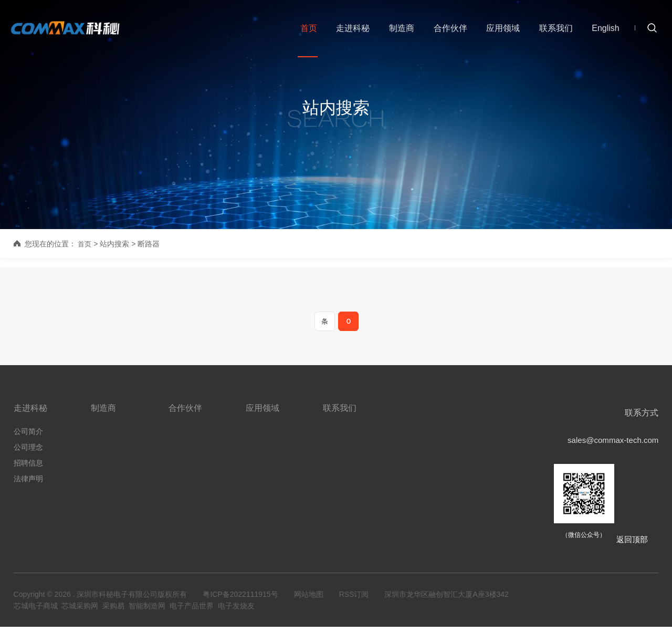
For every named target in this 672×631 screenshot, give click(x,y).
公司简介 (28, 435)
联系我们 (552, 31)
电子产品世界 (192, 610)
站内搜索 (336, 108)
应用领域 (500, 31)
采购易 (113, 610)
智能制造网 (147, 610)
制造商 (399, 31)
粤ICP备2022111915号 (240, 598)
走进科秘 (351, 31)
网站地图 (309, 598)
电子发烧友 (236, 610)
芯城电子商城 (36, 610)
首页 (307, 31)
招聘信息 (28, 467)
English (602, 31)
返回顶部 (631, 544)
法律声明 (28, 482)
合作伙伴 (447, 31)
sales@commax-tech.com (610, 444)
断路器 (150, 244)
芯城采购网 (80, 610)
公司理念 (28, 451)
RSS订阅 (354, 598)
